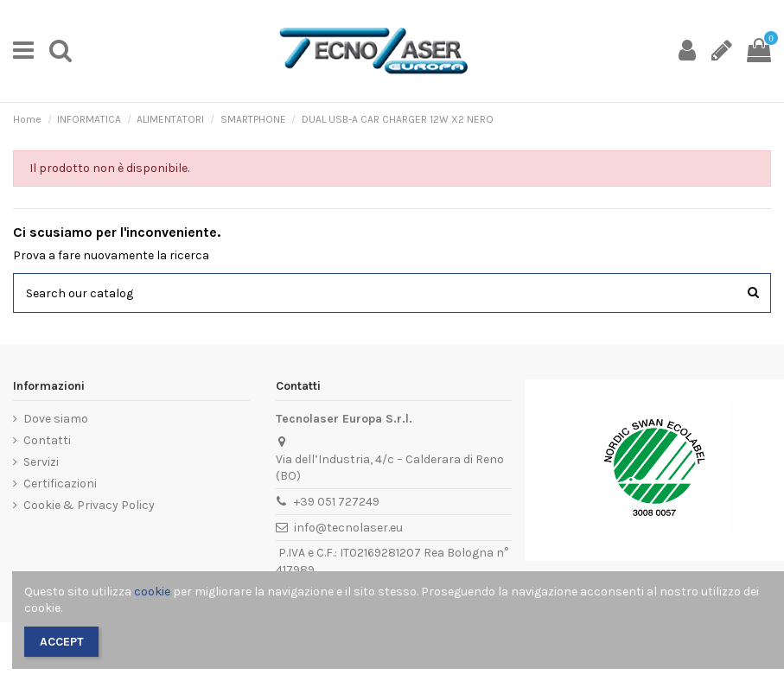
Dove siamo (56, 419)
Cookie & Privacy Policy (89, 505)
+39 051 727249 (337, 502)
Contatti (47, 440)
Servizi (41, 462)
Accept (62, 642)
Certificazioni (60, 484)
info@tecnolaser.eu (348, 528)
